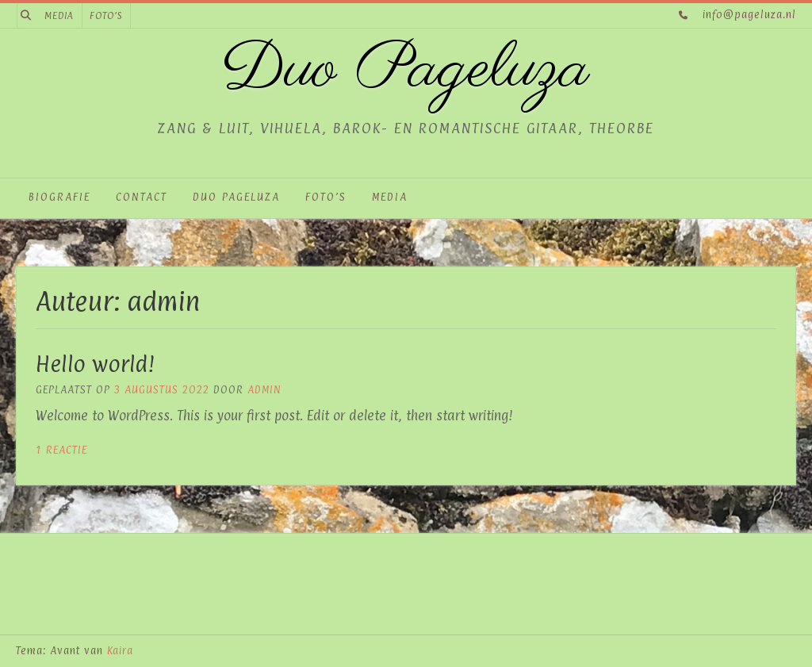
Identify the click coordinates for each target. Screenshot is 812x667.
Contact (142, 197)
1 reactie (61, 450)
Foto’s (106, 16)
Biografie (59, 197)
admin (264, 389)
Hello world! (95, 364)
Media (59, 16)
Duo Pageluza (406, 70)
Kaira (120, 650)
